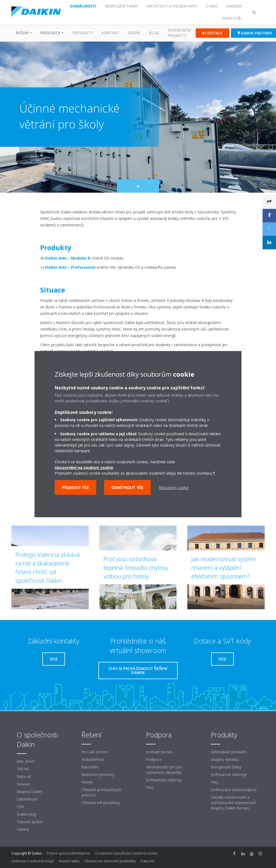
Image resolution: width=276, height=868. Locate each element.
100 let (23, 769)
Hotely (87, 782)
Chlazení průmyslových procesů (101, 792)
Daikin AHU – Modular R (68, 258)
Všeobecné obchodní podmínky (110, 861)
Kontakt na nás (159, 752)
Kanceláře (90, 767)
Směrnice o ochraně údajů (33, 861)
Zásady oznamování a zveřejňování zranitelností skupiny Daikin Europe (233, 803)
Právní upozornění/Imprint (68, 853)
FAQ (150, 787)
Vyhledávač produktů (229, 752)
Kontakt (110, 33)
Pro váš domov (95, 752)
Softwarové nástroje (164, 780)
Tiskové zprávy (30, 822)
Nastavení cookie (174, 487)
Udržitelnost (27, 799)
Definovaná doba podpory (234, 790)
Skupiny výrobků (225, 759)
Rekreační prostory (98, 775)
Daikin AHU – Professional (70, 267)
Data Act (147, 861)
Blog (154, 33)
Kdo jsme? (26, 761)
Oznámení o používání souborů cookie (126, 853)
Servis (134, 33)
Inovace (24, 784)
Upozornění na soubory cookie (84, 467)
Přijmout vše (75, 487)
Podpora (154, 759)
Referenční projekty (179, 33)
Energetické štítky (226, 767)
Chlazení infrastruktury (101, 803)
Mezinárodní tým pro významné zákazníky (164, 770)
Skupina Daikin (29, 792)
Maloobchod (92, 759)
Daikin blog (26, 814)
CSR (20, 807)
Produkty (82, 33)
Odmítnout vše (127, 487)
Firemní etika (69, 861)
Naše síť (24, 776)
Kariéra (23, 829)
